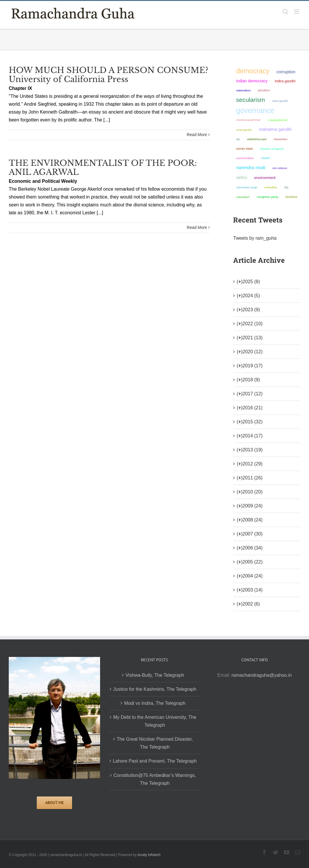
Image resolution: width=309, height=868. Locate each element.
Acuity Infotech (149, 855)
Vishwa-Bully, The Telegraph (155, 675)
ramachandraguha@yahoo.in (262, 675)
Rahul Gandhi (280, 101)
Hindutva (291, 197)
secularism (250, 100)
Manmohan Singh (247, 187)
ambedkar (271, 187)
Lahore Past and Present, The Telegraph (155, 761)
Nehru (241, 178)
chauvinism (281, 139)
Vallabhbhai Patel (257, 139)
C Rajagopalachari (277, 120)
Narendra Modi (251, 167)
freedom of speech (272, 149)
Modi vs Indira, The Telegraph (155, 703)
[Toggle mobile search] (285, 12)
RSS (238, 139)
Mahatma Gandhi (275, 129)
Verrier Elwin (245, 149)
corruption (286, 72)
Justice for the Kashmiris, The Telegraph (155, 689)
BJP (286, 187)
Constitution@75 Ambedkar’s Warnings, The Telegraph (155, 779)
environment (265, 178)
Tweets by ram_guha (255, 238)
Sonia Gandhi (244, 130)
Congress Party (267, 197)
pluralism (264, 90)
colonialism (243, 197)
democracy (253, 71)
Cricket (266, 158)
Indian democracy (252, 81)
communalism (245, 158)
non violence (280, 168)
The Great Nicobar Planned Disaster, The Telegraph (155, 743)
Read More (197, 135)
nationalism (243, 90)
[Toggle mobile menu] (297, 12)
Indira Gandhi (285, 81)
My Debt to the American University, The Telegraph (155, 721)
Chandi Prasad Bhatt (248, 120)
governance (255, 110)
